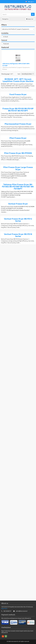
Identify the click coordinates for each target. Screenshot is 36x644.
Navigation (5, 19)
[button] (26, 2)
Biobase (5, 69)
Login (31, 2)
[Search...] (16, 14)
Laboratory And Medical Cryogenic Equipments (16, 67)
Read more (4, 622)
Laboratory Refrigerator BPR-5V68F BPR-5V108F (16, 64)
